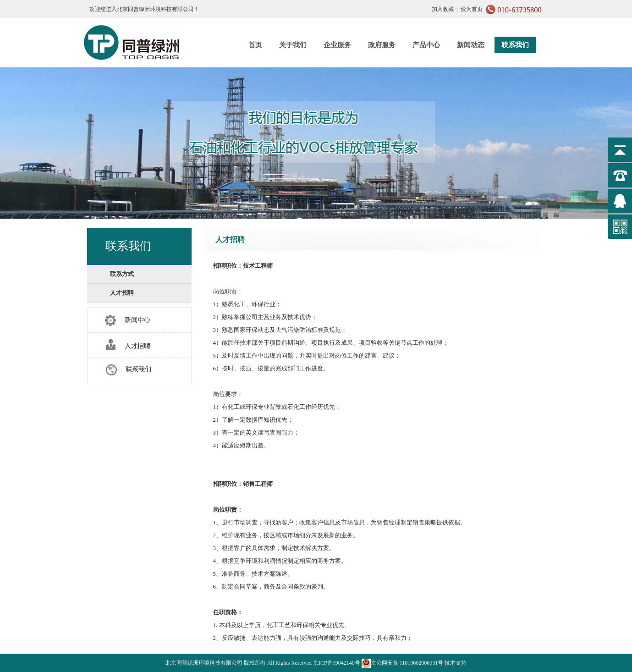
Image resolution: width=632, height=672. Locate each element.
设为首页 (472, 9)
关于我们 (293, 45)
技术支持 (456, 663)
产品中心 (426, 45)
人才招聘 (122, 293)
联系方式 (122, 274)
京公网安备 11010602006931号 (403, 663)
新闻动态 (471, 45)
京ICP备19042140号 (337, 663)
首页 (255, 45)
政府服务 (382, 45)
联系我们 (515, 45)
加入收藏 (443, 9)
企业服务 (337, 45)
